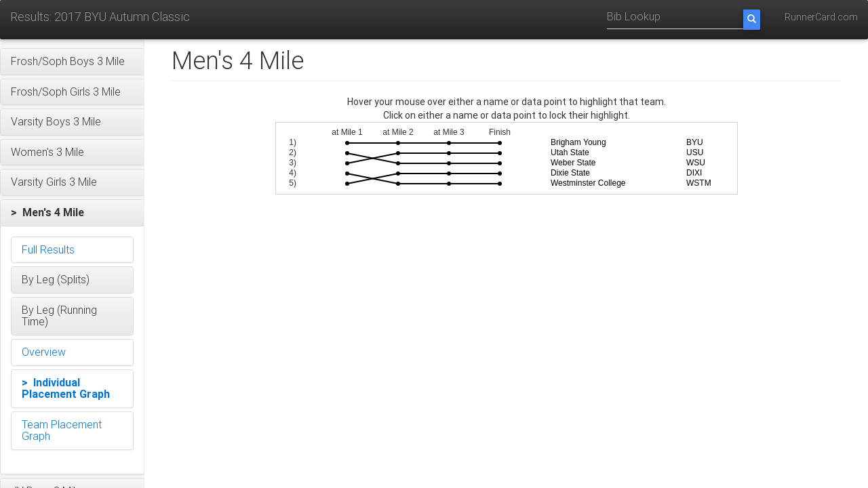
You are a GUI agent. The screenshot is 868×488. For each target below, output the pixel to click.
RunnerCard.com (821, 17)
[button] (72, 62)
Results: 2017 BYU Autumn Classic (100, 17)
